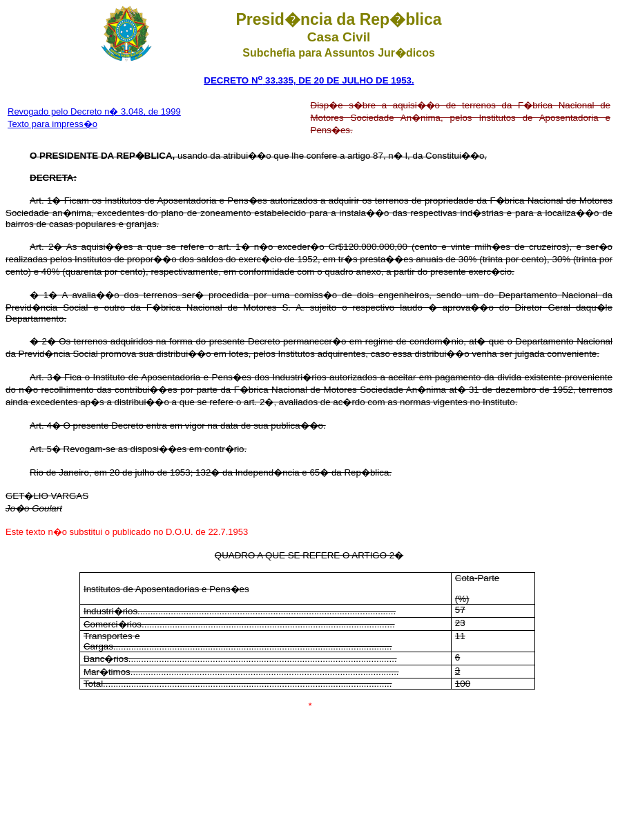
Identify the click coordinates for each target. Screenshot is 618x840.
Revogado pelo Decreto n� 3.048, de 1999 (94, 111)
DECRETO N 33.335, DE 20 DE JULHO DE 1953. (309, 80)
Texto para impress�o (52, 124)
